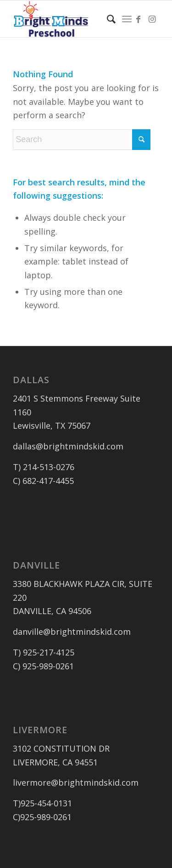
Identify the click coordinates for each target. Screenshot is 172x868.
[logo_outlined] (71, 19)
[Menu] (127, 19)
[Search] (107, 19)
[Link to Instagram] (152, 19)
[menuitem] (107, 19)
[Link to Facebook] (139, 19)
